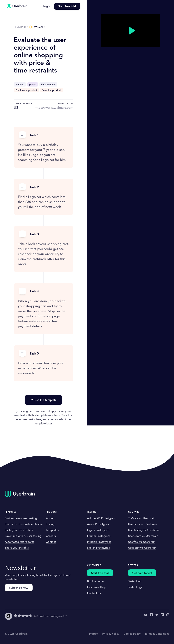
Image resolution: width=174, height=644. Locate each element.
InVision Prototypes (99, 542)
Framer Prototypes (99, 536)
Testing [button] (92, 512)
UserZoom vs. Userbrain (143, 536)
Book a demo (96, 581)
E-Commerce (48, 84)
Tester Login (136, 587)
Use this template (43, 400)
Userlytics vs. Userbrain (143, 524)
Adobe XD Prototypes (101, 518)
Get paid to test (142, 573)
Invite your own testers (19, 530)
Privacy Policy (111, 634)
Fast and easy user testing (21, 518)
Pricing (50, 524)
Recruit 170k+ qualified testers (24, 524)
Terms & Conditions (157, 634)
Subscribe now (19, 588)
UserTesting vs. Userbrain (144, 530)
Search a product (52, 90)
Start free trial (67, 6)
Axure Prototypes (98, 524)
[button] (44, 135)
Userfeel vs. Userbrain (142, 542)
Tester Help (135, 581)
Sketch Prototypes (98, 548)
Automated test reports (19, 542)
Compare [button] (134, 512)
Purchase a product (26, 90)
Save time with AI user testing (23, 536)
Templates (52, 530)
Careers (51, 536)
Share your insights (17, 548)
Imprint (94, 634)
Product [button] (51, 512)
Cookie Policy (132, 634)
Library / (23, 27)
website (20, 84)
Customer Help (97, 587)
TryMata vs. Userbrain (142, 518)
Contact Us (94, 593)
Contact (51, 542)
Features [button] (11, 512)
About (50, 518)
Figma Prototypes (98, 530)
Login (46, 6)
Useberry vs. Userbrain (142, 548)
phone (33, 84)
